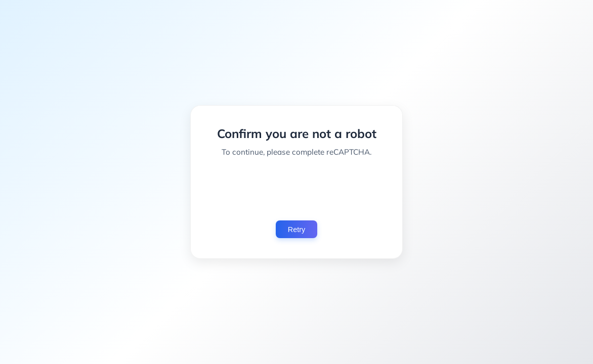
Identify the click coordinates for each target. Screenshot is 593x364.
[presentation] (296, 189)
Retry (296, 230)
